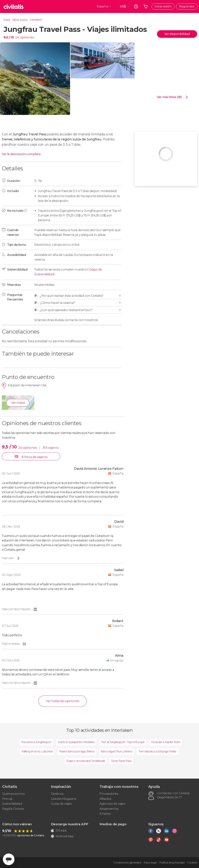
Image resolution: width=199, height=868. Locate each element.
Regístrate (187, 6)
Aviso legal (150, 863)
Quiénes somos (13, 794)
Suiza (7, 20)
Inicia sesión (163, 6)
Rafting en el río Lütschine (37, 751)
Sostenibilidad (12, 804)
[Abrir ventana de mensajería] (9, 859)
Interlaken (36, 20)
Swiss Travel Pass (121, 761)
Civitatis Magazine (64, 799)
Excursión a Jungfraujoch (36, 742)
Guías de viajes (61, 804)
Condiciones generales (127, 863)
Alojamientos (109, 809)
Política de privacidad (172, 863)
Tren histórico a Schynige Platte (158, 751)
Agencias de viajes (112, 804)
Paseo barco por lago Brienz (77, 751)
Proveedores (109, 794)
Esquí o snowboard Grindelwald (86, 761)
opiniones (27, 37)
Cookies (192, 863)
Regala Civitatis (13, 809)
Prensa (7, 799)
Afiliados (105, 799)
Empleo (105, 814)
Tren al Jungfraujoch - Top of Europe (123, 742)
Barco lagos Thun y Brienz (116, 751)
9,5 (9, 37)
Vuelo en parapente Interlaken (76, 742)
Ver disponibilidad (177, 34)
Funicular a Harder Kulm (166, 742)
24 (17, 37)
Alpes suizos (20, 20)
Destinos (57, 794)
